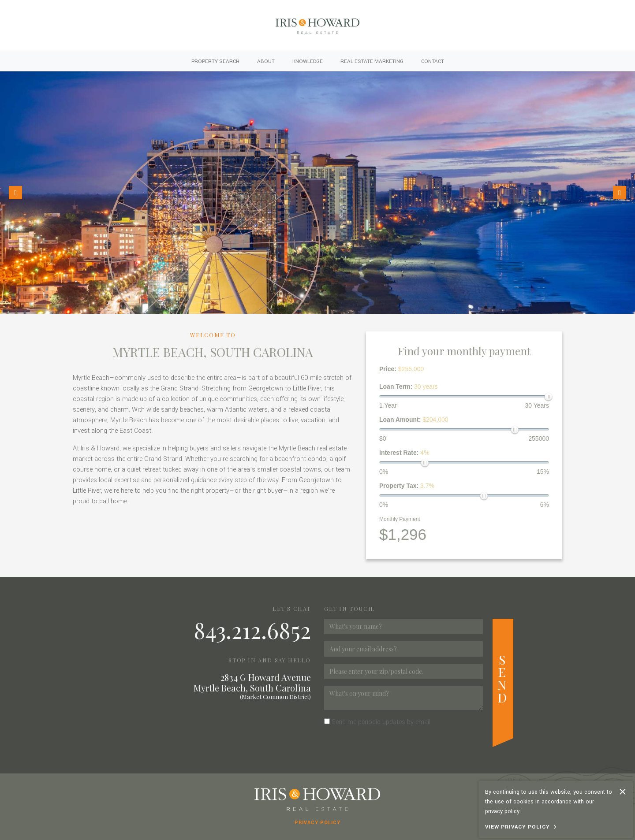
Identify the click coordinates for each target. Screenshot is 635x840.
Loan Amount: (414, 420)
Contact (433, 61)
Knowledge (308, 61)
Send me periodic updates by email (381, 722)
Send (503, 678)
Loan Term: (409, 387)
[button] (15, 193)
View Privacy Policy (517, 827)
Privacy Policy (317, 823)
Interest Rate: (404, 453)
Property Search (215, 61)
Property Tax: (407, 486)
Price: (402, 369)
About (266, 61)
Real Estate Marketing (372, 61)
